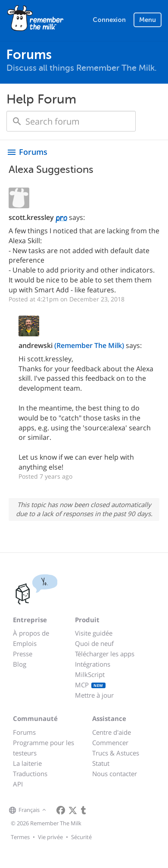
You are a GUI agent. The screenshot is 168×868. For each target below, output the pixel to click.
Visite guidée (94, 633)
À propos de (31, 633)
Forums (24, 732)
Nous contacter (115, 774)
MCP (90, 685)
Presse (23, 654)
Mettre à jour (94, 695)
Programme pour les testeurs (44, 748)
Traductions (30, 774)
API (18, 784)
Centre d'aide (112, 732)
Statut (101, 763)
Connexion (109, 20)
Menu (148, 20)
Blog (20, 664)
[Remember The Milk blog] (84, 810)
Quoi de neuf (94, 643)
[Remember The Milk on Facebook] (61, 810)
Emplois (25, 643)
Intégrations (93, 664)
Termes (20, 837)
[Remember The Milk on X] (73, 810)
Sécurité (81, 837)
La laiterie (27, 763)
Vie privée (50, 837)
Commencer (110, 743)
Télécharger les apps (105, 654)
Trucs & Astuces (116, 753)
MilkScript (90, 674)
